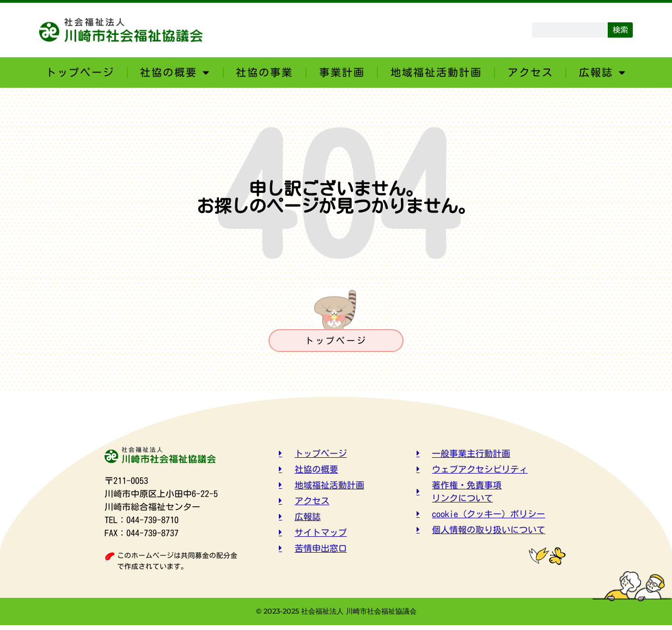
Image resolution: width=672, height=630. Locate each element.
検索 (620, 30)
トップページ (80, 72)
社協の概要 (175, 72)
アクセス (530, 72)
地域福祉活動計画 (436, 72)
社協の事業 (264, 72)
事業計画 (342, 72)
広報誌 (603, 72)
